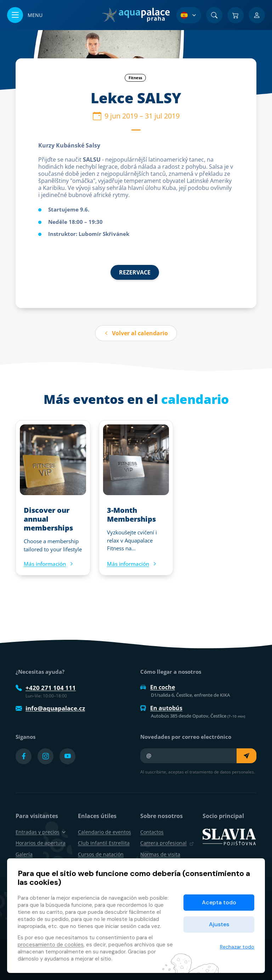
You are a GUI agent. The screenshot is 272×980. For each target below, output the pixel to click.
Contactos (152, 832)
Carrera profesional (167, 843)
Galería (24, 854)
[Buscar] (214, 15)
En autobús (161, 708)
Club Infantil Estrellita (104, 843)
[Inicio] (136, 15)
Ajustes (219, 924)
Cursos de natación (101, 854)
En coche (158, 687)
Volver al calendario (136, 333)
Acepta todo (219, 902)
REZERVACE (135, 272)
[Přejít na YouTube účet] (67, 756)
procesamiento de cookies (51, 945)
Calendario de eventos (104, 832)
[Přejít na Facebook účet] (24, 756)
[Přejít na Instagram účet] (46, 756)
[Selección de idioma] (189, 15)
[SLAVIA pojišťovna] (229, 836)
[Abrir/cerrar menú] (25, 15)
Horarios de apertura (41, 843)
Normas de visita (160, 854)
